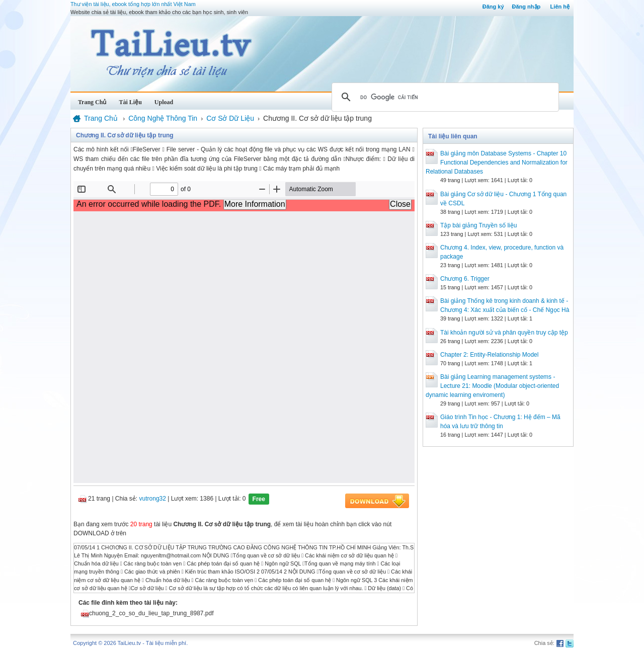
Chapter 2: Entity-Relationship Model (489, 355)
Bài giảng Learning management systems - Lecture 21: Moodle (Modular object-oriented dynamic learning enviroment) (492, 386)
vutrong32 (153, 499)
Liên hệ (560, 7)
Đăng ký (493, 7)
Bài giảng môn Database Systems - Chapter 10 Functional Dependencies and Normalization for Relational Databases (497, 162)
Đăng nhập (527, 7)
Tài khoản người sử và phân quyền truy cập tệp (504, 333)
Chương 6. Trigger (465, 279)
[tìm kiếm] (444, 97)
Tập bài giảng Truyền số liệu (478, 225)
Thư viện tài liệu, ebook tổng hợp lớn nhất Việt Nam (133, 4)
